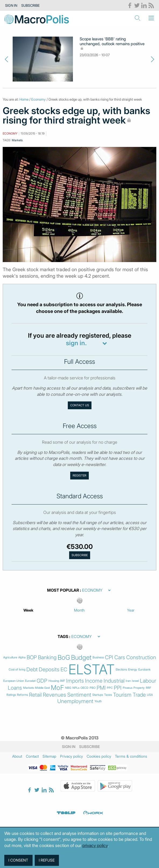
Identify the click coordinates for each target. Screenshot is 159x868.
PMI (101, 688)
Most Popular (63, 590)
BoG (64, 658)
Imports (75, 681)
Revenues (54, 695)
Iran (128, 681)
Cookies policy (99, 756)
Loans (15, 688)
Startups (98, 695)
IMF (63, 681)
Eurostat (30, 681)
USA (150, 695)
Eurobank (144, 670)
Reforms (22, 695)
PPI (118, 688)
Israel (135, 681)
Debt (32, 670)
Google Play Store (115, 786)
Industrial (114, 681)
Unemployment (75, 701)
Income (94, 681)
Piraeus (128, 688)
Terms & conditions (131, 756)
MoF (57, 688)
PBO (93, 688)
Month (79, 610)
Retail (35, 695)
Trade (139, 695)
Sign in (11, 5)
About (17, 756)
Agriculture (10, 657)
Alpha (22, 657)
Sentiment (79, 695)
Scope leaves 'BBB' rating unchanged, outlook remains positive (112, 44)
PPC (110, 688)
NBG (68, 688)
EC (64, 670)
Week (28, 610)
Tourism (122, 695)
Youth (98, 701)
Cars (120, 657)
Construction (141, 657)
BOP (32, 657)
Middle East (42, 688)
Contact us (80, 405)
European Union (14, 681)
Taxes (108, 695)
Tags (63, 637)
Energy (133, 670)
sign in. (76, 343)
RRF (149, 688)
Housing (54, 681)
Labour (148, 681)
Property (139, 688)
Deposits (49, 670)
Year (131, 610)
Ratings (11, 695)
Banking (47, 657)
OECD (84, 688)
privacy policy (95, 845)
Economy (38, 99)
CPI (109, 657)
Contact (32, 756)
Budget (81, 658)
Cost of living (17, 670)
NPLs (76, 688)
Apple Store (78, 786)
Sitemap (49, 756)
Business (98, 657)
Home (24, 99)
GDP (42, 681)
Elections (121, 670)
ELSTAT (91, 669)
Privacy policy (71, 756)
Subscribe (31, 5)
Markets (17, 140)
